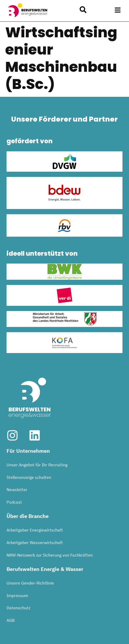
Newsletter (17, 490)
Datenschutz (18, 608)
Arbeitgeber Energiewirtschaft (35, 530)
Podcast (14, 502)
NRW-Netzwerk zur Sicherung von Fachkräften (50, 555)
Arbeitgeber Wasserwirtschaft (35, 542)
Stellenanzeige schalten (29, 477)
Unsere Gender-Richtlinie (30, 583)
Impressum (17, 595)
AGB (11, 620)
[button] (118, 10)
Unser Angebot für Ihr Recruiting (37, 465)
